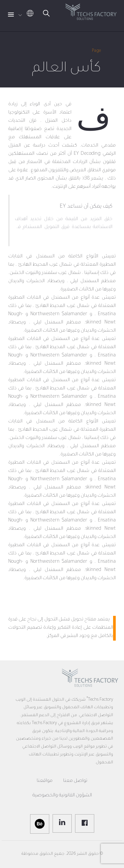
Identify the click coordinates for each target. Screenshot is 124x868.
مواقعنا (45, 781)
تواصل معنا (75, 781)
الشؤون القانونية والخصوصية (62, 796)
